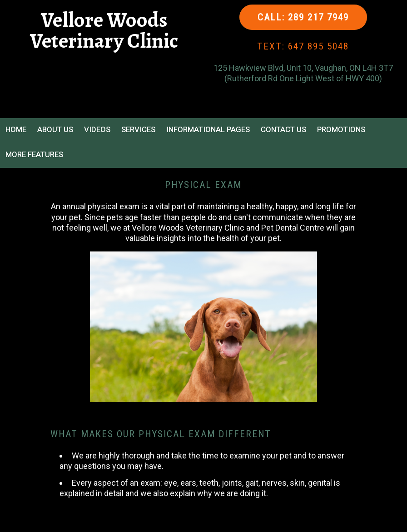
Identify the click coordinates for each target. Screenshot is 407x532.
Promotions (341, 129)
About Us (55, 129)
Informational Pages (208, 129)
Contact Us (283, 129)
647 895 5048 (318, 46)
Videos (97, 129)
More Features (34, 154)
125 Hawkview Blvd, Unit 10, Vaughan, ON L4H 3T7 (303, 68)
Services (138, 129)
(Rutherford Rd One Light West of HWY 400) (303, 78)
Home (16, 129)
